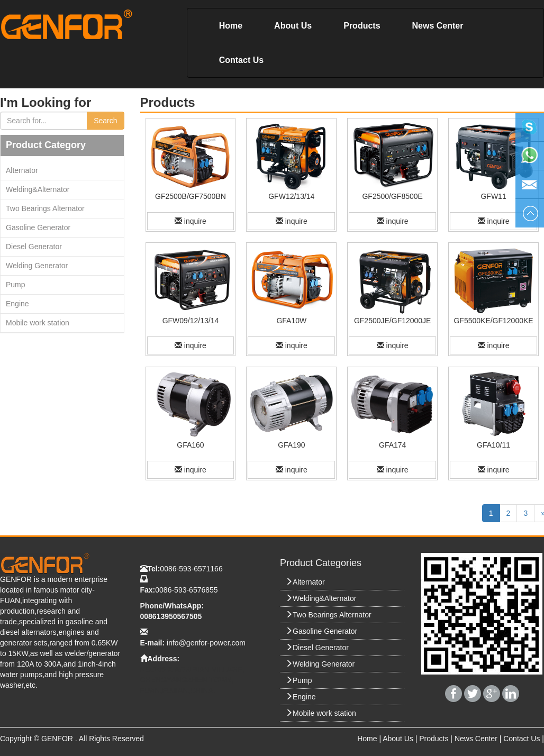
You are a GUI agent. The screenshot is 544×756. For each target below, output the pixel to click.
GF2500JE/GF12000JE (393, 321)
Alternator (22, 170)
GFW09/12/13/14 (191, 321)
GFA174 (392, 445)
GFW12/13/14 (291, 196)
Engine (17, 304)
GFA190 (291, 445)
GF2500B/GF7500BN (191, 196)
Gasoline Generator (38, 227)
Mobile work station (38, 323)
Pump (16, 285)
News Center (438, 26)
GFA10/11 (493, 445)
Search (105, 121)
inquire (191, 221)
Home (231, 26)
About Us (293, 26)
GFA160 (190, 445)
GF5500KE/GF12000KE (493, 321)
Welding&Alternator (38, 189)
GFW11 (493, 196)
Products (362, 26)
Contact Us (241, 60)
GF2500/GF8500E (392, 196)
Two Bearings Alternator (45, 208)
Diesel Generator (34, 247)
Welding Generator (37, 266)
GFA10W (291, 321)
